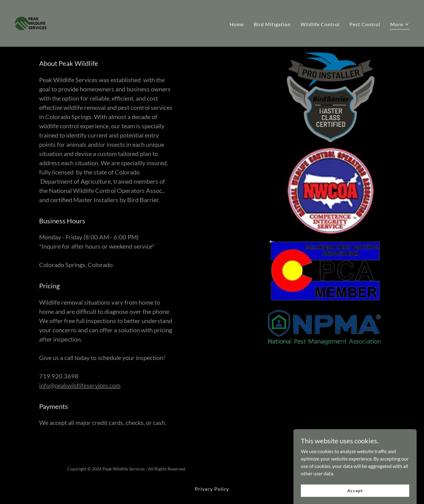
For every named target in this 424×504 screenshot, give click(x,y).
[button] (400, 25)
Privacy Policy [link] (212, 489)
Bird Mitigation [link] (272, 24)
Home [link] (237, 24)
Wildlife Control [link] (320, 24)
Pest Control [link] (365, 24)
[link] (31, 23)
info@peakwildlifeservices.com (80, 385)
